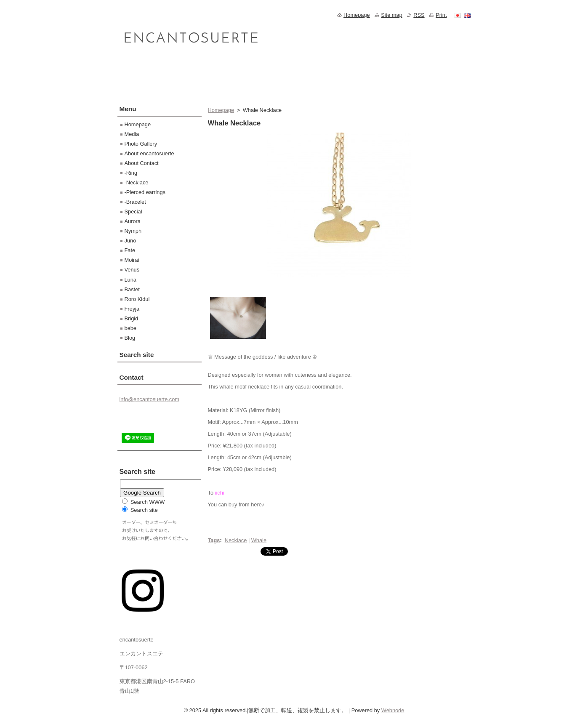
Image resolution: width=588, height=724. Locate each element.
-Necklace (137, 182)
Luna (130, 280)
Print (441, 15)
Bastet (132, 289)
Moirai (132, 260)
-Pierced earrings (145, 192)
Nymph (133, 231)
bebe (130, 328)
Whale (259, 540)
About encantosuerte (149, 153)
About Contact (142, 163)
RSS (419, 15)
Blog (130, 338)
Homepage (221, 110)
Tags (214, 540)
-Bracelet (135, 202)
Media (132, 134)
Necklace (236, 540)
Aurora (133, 221)
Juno (130, 241)
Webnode (393, 710)
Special (133, 212)
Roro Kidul (137, 299)
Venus (132, 270)
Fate (130, 250)
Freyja (132, 309)
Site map (392, 15)
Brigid (132, 318)
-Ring (131, 173)
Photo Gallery (141, 144)
